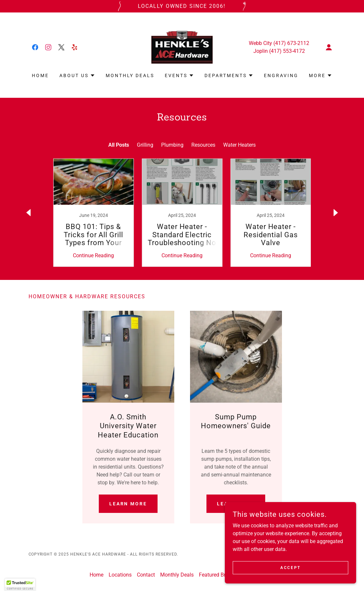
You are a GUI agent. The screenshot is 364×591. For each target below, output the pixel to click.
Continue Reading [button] (93, 255)
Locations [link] (120, 575)
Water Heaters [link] (239, 145)
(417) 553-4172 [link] (287, 51)
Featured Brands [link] (218, 575)
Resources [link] (203, 145)
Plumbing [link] (172, 145)
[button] (329, 47)
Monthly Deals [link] (130, 75)
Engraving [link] (281, 75)
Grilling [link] (145, 145)
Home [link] (40, 75)
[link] (35, 47)
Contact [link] (146, 575)
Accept (290, 567)
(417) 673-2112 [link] (291, 43)
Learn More (128, 504)
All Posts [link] (119, 145)
